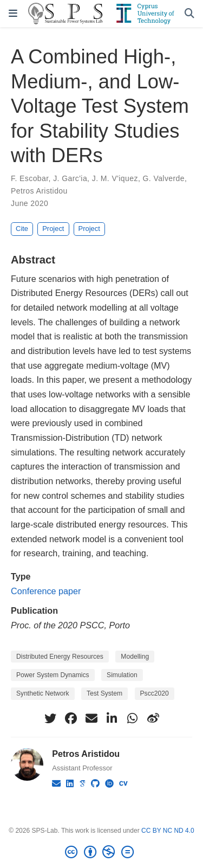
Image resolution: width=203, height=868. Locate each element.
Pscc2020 (155, 693)
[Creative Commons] (101, 852)
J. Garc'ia (70, 178)
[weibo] (153, 718)
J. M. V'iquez (115, 178)
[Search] (189, 14)
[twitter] (50, 718)
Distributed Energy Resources (60, 657)
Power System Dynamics (53, 675)
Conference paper (46, 591)
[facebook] (71, 718)
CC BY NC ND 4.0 (168, 831)
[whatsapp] (133, 718)
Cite (22, 229)
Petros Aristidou (39, 191)
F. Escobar (30, 178)
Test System (104, 693)
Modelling (135, 657)
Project (53, 229)
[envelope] (91, 718)
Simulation (122, 675)
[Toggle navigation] (13, 14)
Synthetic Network (43, 693)
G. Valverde (164, 178)
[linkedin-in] (112, 718)
